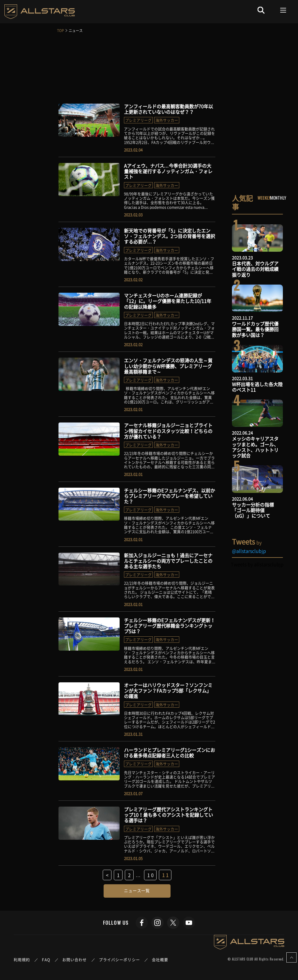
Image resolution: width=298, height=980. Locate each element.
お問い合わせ (75, 959)
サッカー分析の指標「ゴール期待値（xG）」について (253, 510)
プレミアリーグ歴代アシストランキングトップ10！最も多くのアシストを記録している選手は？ (168, 815)
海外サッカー (167, 120)
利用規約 (22, 959)
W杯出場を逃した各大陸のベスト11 (257, 387)
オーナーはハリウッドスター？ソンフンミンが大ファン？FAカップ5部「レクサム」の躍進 (168, 690)
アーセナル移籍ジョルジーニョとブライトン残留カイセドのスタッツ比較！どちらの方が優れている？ (168, 431)
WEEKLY (264, 198)
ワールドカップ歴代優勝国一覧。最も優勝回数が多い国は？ (255, 329)
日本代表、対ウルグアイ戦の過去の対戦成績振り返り (255, 269)
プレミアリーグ (138, 120)
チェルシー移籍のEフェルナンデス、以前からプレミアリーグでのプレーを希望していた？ (170, 496)
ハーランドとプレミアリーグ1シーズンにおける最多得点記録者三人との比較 (170, 753)
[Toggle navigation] (283, 10)
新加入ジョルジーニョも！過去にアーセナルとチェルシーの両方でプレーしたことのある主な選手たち (168, 561)
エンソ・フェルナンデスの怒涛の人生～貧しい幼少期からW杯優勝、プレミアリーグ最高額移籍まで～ (168, 366)
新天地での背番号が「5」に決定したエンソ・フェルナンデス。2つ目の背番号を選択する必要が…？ (170, 236)
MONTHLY (278, 198)
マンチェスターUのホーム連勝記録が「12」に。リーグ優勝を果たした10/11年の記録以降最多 (168, 301)
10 (151, 875)
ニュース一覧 (137, 890)
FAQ (46, 959)
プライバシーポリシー (119, 959)
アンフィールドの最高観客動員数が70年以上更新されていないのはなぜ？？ (168, 109)
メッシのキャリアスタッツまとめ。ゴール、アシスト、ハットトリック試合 (255, 447)
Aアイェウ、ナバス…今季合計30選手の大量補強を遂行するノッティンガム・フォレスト (168, 171)
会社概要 (160, 959)
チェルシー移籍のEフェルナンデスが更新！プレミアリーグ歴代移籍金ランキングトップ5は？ (170, 626)
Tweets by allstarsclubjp (257, 564)
